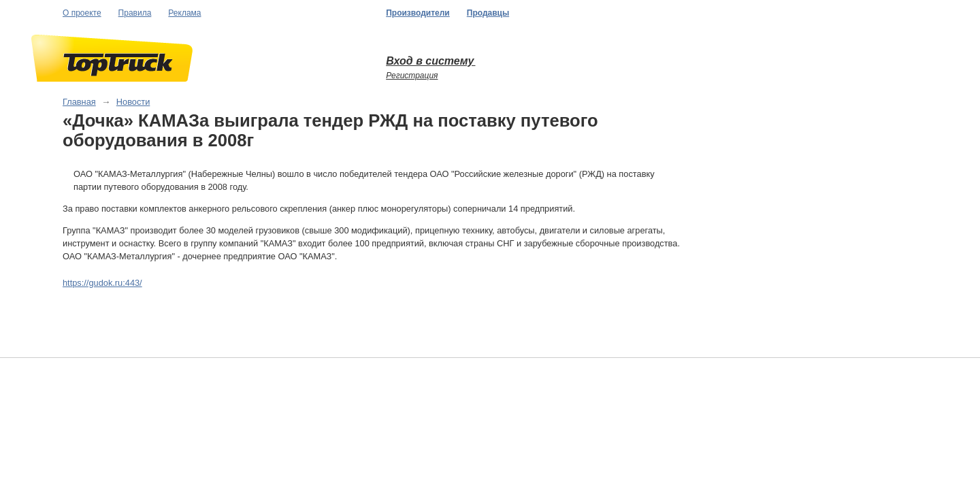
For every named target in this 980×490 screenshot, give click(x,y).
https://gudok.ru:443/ (102, 283)
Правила (135, 13)
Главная (79, 102)
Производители (418, 13)
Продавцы (488, 13)
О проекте (82, 13)
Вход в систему (430, 61)
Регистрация (412, 76)
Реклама (184, 13)
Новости (133, 102)
